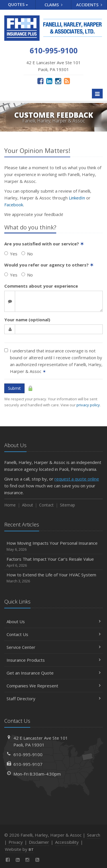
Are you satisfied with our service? (44, 244)
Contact (46, 505)
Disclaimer (39, 842)
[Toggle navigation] (97, 94)
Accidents (89, 5)
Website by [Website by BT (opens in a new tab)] (19, 849)
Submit (14, 388)
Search (94, 835)
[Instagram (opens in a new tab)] (58, 81)
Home (10, 505)
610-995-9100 (28, 754)
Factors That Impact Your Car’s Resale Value (53, 562)
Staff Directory (53, 699)
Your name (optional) (27, 320)
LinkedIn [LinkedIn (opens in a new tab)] (77, 198)
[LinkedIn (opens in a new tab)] (49, 81)
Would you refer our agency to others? (49, 265)
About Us (53, 621)
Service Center (53, 647)
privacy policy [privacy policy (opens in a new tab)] (88, 405)
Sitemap (67, 505)
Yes (11, 254)
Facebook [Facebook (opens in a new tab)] (14, 205)
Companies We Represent (53, 686)
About (28, 505)
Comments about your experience (41, 286)
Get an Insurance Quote (53, 673)
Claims (53, 5)
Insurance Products (53, 660)
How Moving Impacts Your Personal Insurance (53, 546)
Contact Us (53, 634)
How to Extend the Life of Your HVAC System (53, 578)
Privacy (16, 842)
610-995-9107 (28, 764)
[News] (67, 81)
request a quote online (77, 479)
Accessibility (67, 842)
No (27, 254)
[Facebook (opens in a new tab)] (40, 81)
